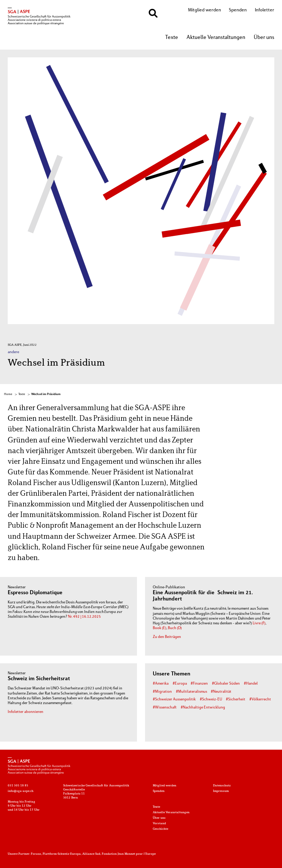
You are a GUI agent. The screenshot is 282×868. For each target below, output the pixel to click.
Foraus (36, 854)
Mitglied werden (205, 10)
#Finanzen (199, 684)
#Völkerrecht (260, 700)
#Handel (251, 684)
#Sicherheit (236, 700)
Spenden (238, 10)
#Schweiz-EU (211, 700)
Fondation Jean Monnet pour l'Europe (129, 854)
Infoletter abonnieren (26, 712)
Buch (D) (175, 628)
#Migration (162, 692)
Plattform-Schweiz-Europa (62, 854)
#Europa (180, 684)
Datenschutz (222, 786)
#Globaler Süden (226, 684)
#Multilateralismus (191, 692)
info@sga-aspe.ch (21, 791)
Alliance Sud (91, 854)
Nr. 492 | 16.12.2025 (84, 617)
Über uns (264, 38)
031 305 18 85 (18, 786)
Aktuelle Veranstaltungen (216, 38)
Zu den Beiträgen (167, 637)
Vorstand (159, 824)
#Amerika (161, 684)
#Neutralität (221, 692)
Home (8, 394)
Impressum (221, 791)
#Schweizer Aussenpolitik (174, 700)
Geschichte (160, 829)
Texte (172, 38)
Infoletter (265, 10)
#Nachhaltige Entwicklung (203, 708)
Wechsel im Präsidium (46, 394)
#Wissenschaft (165, 708)
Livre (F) (259, 623)
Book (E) (160, 628)
